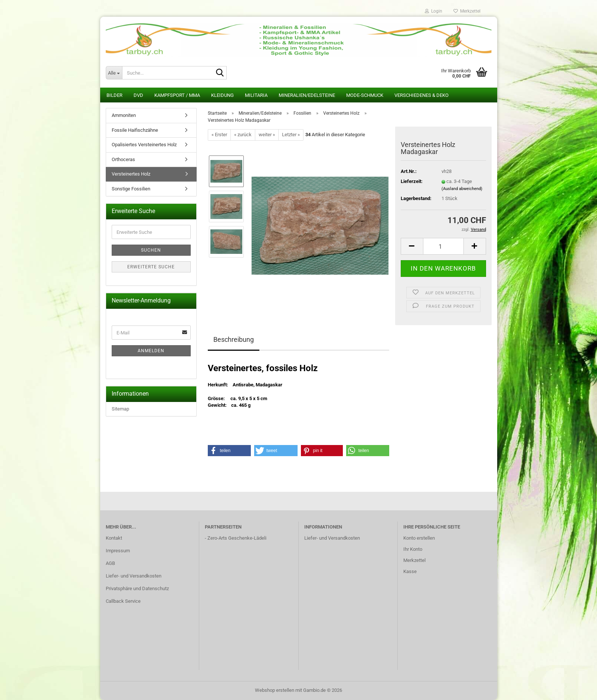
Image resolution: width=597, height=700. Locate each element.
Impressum (118, 551)
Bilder (114, 95)
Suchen (151, 250)
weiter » (267, 135)
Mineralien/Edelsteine (307, 95)
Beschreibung (234, 339)
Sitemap (120, 409)
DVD (138, 95)
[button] (412, 246)
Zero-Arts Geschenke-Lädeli (237, 538)
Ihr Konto (413, 549)
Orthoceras (123, 159)
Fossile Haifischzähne (135, 130)
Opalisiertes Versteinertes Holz (144, 145)
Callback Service (123, 601)
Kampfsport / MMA (177, 95)
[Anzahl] (443, 246)
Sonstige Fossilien (131, 189)
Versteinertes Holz (131, 174)
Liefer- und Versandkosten (134, 576)
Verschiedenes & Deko (421, 95)
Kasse (410, 571)
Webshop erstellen (275, 690)
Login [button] (434, 11)
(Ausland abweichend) (462, 189)
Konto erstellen (419, 538)
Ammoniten (124, 115)
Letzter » (291, 135)
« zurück (243, 135)
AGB (110, 563)
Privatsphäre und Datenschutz (137, 588)
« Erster (219, 135)
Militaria (256, 95)
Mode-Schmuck (365, 95)
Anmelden (151, 351)
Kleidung (222, 95)
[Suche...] (114, 73)
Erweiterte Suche (151, 267)
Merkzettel (467, 11)
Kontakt (114, 538)
